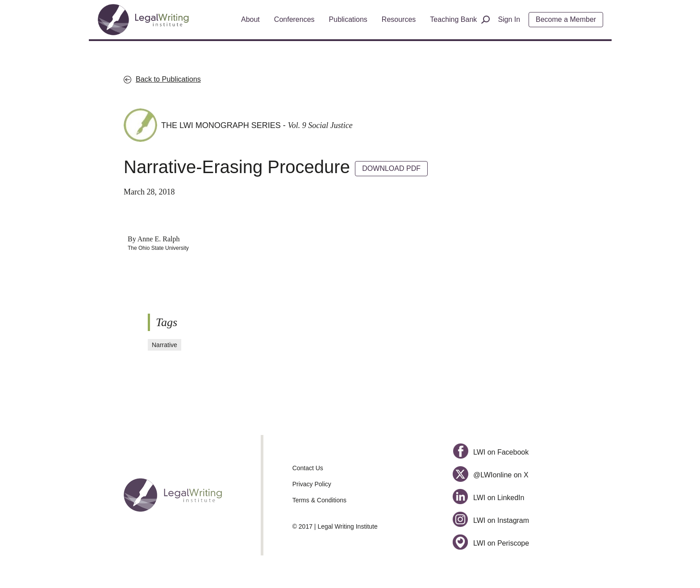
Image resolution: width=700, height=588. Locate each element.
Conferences (294, 19)
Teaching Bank (453, 19)
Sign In (509, 19)
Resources (399, 19)
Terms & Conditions (319, 500)
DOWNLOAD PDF (391, 168)
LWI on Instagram (491, 520)
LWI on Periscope (491, 543)
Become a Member (566, 19)
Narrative (165, 345)
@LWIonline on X (490, 475)
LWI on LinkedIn (488, 498)
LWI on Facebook (491, 452)
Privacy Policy (312, 484)
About (250, 19)
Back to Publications (168, 79)
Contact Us (308, 468)
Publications (348, 19)
